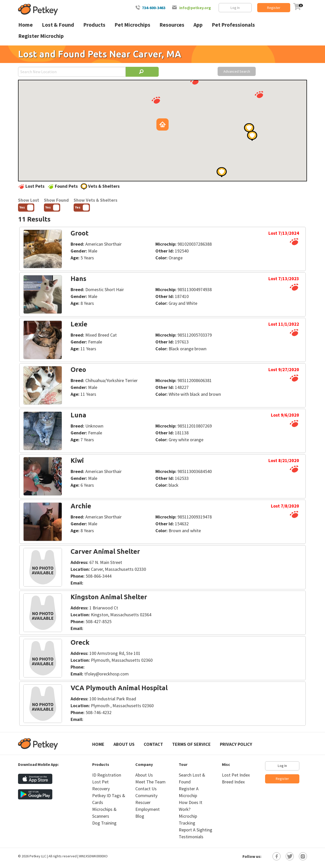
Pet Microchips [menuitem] (132, 25)
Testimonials (191, 837)
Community (146, 795)
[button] (259, 94)
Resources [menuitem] (172, 25)
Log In (235, 8)
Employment (148, 809)
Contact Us (146, 789)
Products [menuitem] (94, 25)
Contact (153, 744)
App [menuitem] (198, 25)
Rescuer (143, 802)
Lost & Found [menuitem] (58, 25)
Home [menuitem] (26, 25)
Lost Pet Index (236, 775)
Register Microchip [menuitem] (41, 36)
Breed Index (233, 782)
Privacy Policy (236, 744)
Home (98, 744)
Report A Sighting (196, 830)
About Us (124, 744)
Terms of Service (191, 744)
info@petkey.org (195, 8)
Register (274, 8)
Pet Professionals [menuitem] (233, 25)
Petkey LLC (38, 856)
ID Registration (107, 775)
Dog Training (104, 823)
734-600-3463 (154, 8)
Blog (140, 816)
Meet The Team (150, 782)
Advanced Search (237, 71)
